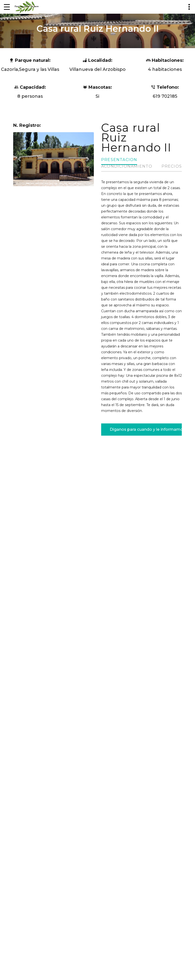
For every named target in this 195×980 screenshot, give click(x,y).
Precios (172, 166)
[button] (19, 159)
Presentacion (119, 160)
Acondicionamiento (127, 166)
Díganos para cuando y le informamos (146, 429)
